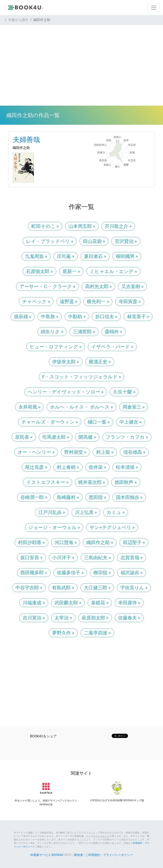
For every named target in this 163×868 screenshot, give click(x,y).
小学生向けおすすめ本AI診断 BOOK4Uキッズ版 (117, 800)
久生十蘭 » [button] (124, 392)
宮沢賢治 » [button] (126, 241)
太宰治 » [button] (63, 618)
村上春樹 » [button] (68, 467)
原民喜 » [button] (24, 437)
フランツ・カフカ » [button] (127, 437)
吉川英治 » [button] (34, 618)
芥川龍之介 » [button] (118, 226)
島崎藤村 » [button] (68, 497)
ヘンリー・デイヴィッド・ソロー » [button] (66, 392)
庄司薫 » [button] (66, 256)
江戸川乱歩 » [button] (52, 512)
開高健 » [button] (87, 437)
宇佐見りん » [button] (134, 588)
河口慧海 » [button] (66, 542)
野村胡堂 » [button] (75, 452)
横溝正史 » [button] (100, 362)
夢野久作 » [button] (63, 633)
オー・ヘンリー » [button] (36, 452)
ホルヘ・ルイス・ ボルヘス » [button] (81, 407)
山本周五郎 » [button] (82, 226)
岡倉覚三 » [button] (134, 407)
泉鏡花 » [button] (100, 603)
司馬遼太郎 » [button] (56, 437)
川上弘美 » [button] (86, 512)
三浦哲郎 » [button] (84, 332)
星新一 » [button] (71, 271)
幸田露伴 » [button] (129, 603)
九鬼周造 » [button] (36, 256)
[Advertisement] (81, 65)
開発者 (79, 855)
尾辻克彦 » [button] (36, 467)
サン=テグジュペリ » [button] (112, 527)
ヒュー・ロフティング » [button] (56, 347)
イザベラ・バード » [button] (112, 347)
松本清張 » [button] (127, 467)
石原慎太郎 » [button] (39, 271)
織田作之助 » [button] (100, 542)
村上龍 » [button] (105, 452)
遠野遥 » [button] (69, 302)
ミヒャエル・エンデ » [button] (113, 271)
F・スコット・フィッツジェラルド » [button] (82, 377)
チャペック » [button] (36, 302)
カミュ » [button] (116, 512)
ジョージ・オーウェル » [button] (54, 527)
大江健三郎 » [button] (97, 588)
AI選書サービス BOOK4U (47, 855)
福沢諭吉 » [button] (132, 573)
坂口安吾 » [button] (31, 558)
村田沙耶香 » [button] (31, 542)
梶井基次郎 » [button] (92, 482)
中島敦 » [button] (50, 317)
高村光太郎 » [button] (98, 286)
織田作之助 (21, 148)
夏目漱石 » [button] (95, 256)
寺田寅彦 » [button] (130, 302)
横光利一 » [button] (98, 302)
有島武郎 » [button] (63, 588)
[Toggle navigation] (154, 8)
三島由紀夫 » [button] (97, 558)
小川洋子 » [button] (63, 558)
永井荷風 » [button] (30, 407)
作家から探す (18, 20)
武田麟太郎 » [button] (68, 603)
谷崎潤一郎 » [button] (34, 497)
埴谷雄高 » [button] (134, 452)
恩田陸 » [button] (97, 497)
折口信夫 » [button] (106, 317)
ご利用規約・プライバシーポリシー (109, 855)
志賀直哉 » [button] (132, 558)
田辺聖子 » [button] (134, 542)
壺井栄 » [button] (97, 467)
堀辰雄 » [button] (23, 317)
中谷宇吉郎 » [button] (29, 588)
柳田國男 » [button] (127, 256)
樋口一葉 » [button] (99, 422)
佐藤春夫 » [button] (129, 618)
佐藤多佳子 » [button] (70, 573)
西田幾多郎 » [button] (34, 573)
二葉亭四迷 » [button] (97, 633)
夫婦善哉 (26, 140)
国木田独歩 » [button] (129, 497)
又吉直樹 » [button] (132, 286)
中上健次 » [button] (131, 422)
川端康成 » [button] (34, 603)
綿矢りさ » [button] (52, 332)
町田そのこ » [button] (45, 226)
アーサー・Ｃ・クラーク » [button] (47, 286)
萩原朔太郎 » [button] (95, 618)
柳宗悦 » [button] (102, 573)
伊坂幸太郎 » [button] (66, 362)
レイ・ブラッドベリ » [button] (50, 241)
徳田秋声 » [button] (126, 482)
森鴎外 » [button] (114, 332)
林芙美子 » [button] (138, 317)
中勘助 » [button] (77, 317)
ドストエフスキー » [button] (47, 482)
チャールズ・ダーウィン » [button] (50, 422)
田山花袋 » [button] (94, 241)
